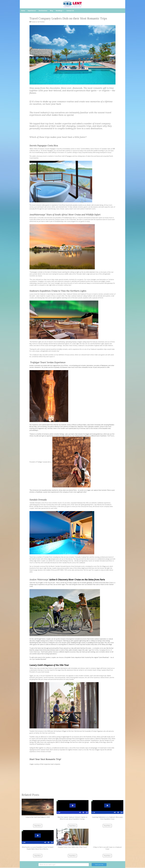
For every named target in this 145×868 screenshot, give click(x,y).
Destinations (43, 11)
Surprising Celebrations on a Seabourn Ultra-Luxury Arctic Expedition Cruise (107, 809)
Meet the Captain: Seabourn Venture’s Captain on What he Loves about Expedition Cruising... (73, 809)
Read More (38, 826)
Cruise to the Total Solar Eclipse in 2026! (38, 808)
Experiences (32, 11)
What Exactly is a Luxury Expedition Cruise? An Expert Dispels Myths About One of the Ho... (38, 839)
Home (23, 11)
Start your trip (99, 865)
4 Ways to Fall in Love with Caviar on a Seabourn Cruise (107, 839)
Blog (52, 11)
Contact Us (70, 11)
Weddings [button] (60, 11)
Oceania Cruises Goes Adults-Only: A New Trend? (73, 838)
